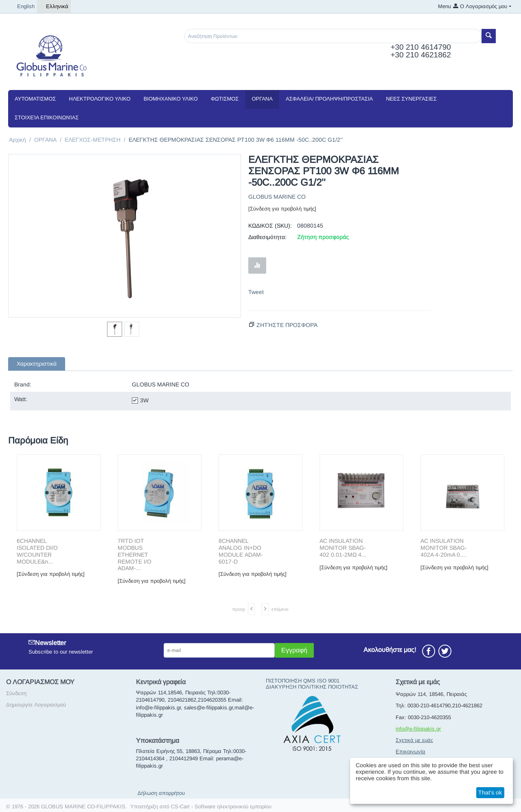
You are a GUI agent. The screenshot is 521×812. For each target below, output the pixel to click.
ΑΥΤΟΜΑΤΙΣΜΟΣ (35, 99)
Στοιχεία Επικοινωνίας (47, 117)
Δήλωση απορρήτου (161, 793)
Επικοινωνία (410, 752)
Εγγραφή (294, 650)
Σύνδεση (16, 693)
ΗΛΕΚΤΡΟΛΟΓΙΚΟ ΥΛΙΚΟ (100, 99)
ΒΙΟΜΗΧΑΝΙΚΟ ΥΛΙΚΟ (171, 99)
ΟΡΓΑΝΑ (262, 99)
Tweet (256, 292)
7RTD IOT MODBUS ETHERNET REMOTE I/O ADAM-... (135, 554)
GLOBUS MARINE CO (277, 197)
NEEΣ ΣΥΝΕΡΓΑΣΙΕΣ (411, 99)
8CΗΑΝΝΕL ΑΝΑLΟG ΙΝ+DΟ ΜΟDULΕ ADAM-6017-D (241, 551)
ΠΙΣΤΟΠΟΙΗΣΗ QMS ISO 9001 (303, 681)
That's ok (490, 792)
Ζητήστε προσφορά (287, 325)
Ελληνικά (54, 7)
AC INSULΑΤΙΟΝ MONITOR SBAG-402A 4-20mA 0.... (444, 548)
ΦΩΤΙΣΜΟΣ (225, 99)
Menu (444, 6)
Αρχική (18, 140)
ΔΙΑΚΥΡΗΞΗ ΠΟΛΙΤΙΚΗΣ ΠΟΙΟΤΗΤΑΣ (312, 687)
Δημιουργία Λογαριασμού (36, 705)
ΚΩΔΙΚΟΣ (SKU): (270, 226)
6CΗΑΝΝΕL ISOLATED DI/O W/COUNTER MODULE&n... (37, 551)
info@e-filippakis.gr (418, 729)
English (23, 7)
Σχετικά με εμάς (414, 740)
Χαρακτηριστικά (37, 364)
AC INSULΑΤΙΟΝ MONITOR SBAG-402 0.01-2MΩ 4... (343, 548)
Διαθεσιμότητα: (267, 237)
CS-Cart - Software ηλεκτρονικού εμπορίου (221, 807)
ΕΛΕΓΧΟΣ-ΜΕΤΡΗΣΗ (93, 140)
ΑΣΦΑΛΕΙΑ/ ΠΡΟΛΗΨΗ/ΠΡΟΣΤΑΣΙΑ (329, 99)
